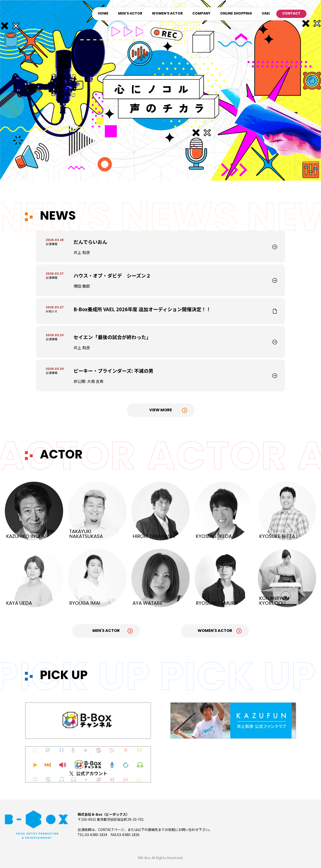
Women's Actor (215, 631)
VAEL (266, 14)
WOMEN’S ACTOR (167, 14)
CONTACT (291, 14)
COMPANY (201, 14)
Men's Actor (106, 631)
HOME (103, 14)
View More (161, 410)
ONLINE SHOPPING (236, 14)
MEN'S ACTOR (130, 14)
